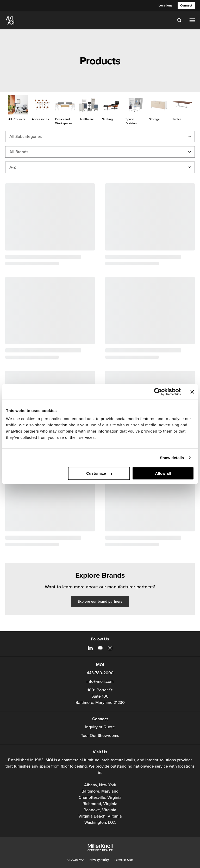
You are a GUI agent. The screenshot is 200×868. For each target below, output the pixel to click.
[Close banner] (192, 392)
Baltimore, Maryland (100, 791)
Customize (99, 473)
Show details (172, 458)
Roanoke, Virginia (100, 810)
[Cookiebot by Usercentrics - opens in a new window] (158, 392)
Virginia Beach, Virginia (100, 816)
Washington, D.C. (100, 822)
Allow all (163, 473)
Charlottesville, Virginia (100, 798)
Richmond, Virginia (100, 804)
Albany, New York (100, 785)
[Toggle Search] (179, 20)
